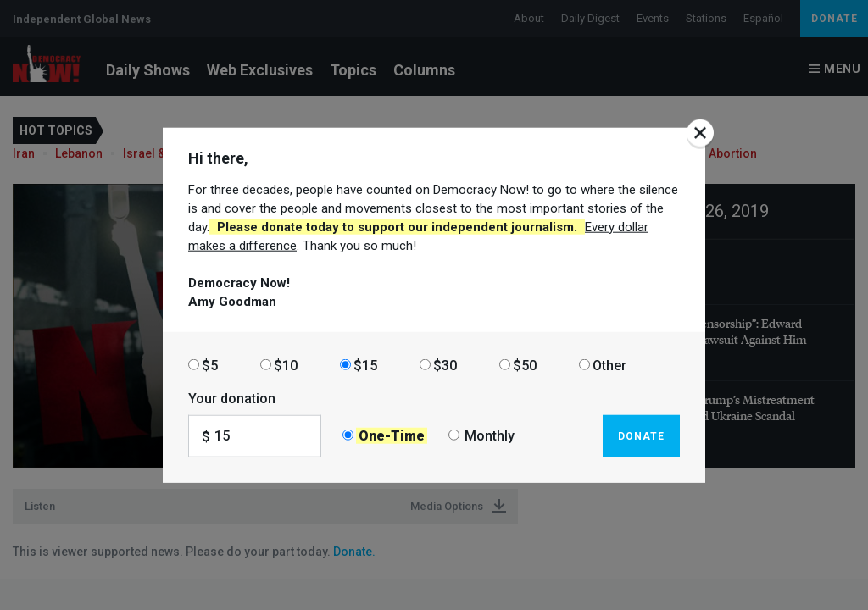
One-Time (392, 436)
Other (609, 365)
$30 (445, 365)
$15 (365, 365)
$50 (525, 365)
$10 (286, 365)
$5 (210, 365)
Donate (641, 435)
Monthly (490, 436)
